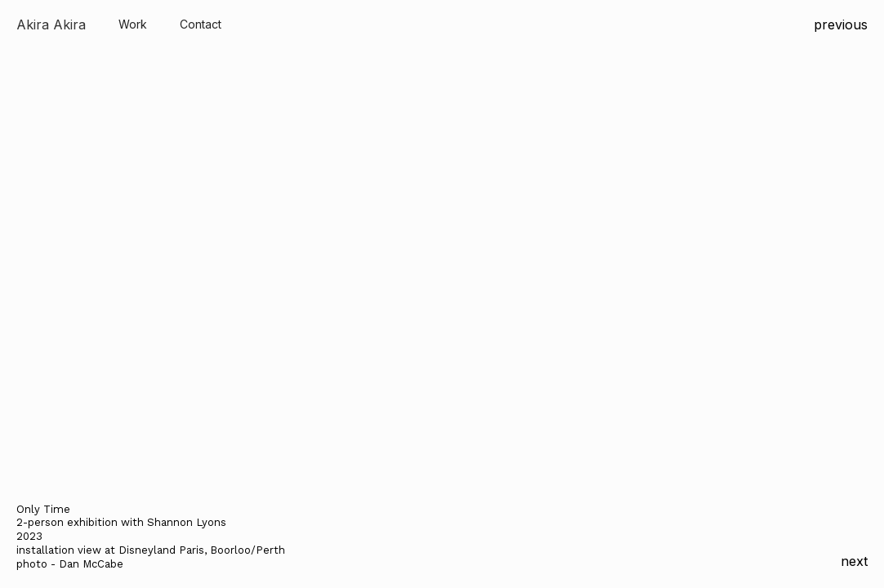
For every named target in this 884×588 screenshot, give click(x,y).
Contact (201, 24)
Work (133, 24)
